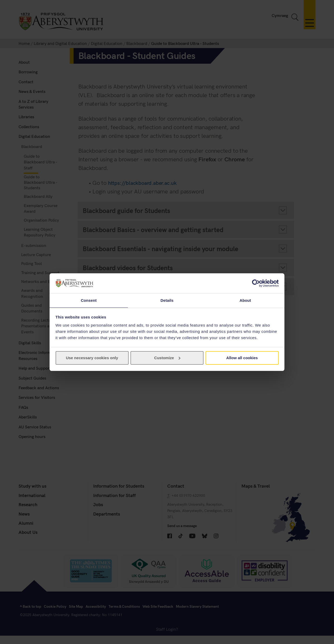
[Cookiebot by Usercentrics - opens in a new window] (256, 283)
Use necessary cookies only (92, 358)
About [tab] (245, 300)
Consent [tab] (89, 300)
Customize (167, 358)
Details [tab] (167, 300)
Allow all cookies (242, 358)
